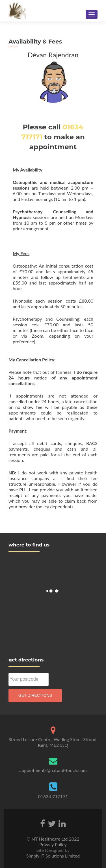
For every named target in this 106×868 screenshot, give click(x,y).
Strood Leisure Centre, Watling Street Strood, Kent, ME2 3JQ (53, 742)
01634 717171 (53, 796)
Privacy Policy (53, 844)
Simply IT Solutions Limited (53, 856)
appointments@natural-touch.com (53, 770)
